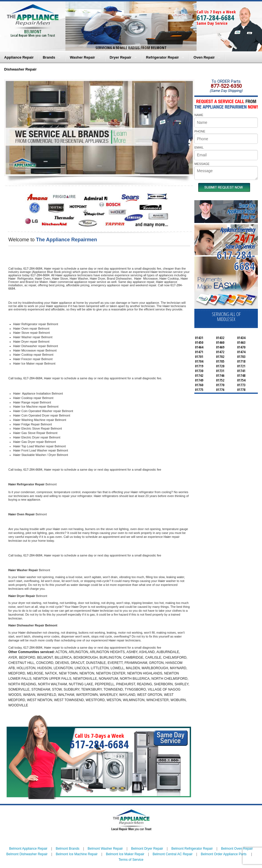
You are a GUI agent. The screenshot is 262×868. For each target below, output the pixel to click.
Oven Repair (204, 57)
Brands (49, 57)
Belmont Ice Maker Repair (125, 854)
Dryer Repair (121, 57)
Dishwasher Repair (20, 69)
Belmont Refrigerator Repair (192, 849)
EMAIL (199, 147)
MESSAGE (202, 164)
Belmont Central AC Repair (172, 854)
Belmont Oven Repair (237, 849)
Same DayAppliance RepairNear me (241, 211)
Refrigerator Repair (162, 57)
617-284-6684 (215, 17)
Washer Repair (82, 57)
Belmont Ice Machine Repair (77, 854)
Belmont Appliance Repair (28, 849)
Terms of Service (131, 860)
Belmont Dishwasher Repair (27, 854)
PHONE (200, 131)
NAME (199, 115)
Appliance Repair (19, 57)
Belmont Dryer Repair (147, 849)
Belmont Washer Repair (105, 849)
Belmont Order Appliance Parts (224, 854)
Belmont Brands (68, 849)
